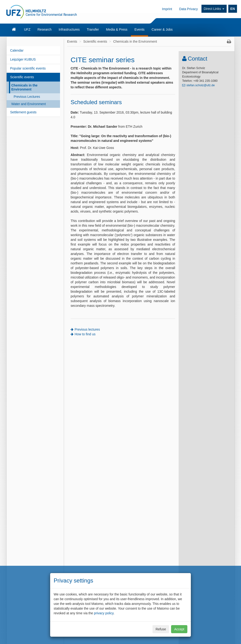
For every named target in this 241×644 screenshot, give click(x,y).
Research (44, 29)
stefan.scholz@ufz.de (201, 85)
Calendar (17, 50)
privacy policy (104, 613)
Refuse (161, 629)
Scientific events (22, 77)
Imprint (167, 9)
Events (139, 29)
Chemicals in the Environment (24, 87)
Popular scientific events (28, 68)
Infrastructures (69, 29)
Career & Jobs (162, 29)
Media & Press (117, 29)
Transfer (93, 29)
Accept (179, 629)
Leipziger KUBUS (23, 59)
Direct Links (214, 9)
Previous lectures (87, 329)
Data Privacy (188, 9)
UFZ (27, 29)
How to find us (85, 334)
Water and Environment (29, 104)
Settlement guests (23, 112)
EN (233, 9)
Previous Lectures (27, 97)
